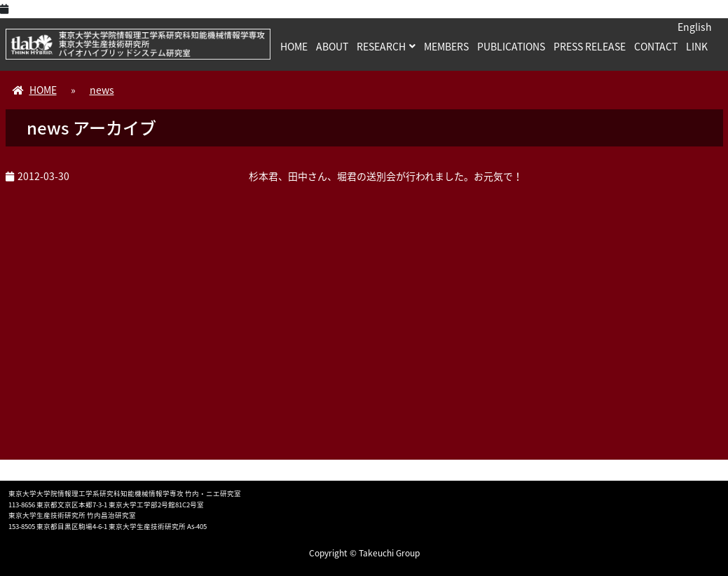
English (695, 27)
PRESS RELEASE (590, 46)
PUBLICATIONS (511, 46)
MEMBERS (446, 46)
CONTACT (656, 46)
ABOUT (332, 46)
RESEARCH (381, 46)
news (102, 90)
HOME (294, 46)
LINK (697, 46)
